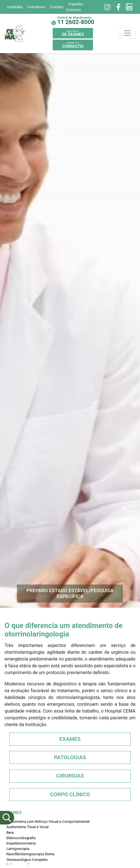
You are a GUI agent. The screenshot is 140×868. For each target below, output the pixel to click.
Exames (70, 739)
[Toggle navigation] (128, 33)
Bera (10, 833)
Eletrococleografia (21, 838)
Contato (57, 7)
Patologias (70, 757)
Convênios (36, 7)
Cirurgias (70, 776)
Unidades (15, 7)
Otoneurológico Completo (27, 860)
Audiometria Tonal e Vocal (27, 827)
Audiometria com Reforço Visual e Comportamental (48, 822)
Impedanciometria (21, 843)
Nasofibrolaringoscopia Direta (30, 854)
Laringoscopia (18, 849)
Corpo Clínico (70, 794)
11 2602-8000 (76, 22)
